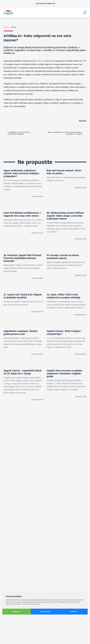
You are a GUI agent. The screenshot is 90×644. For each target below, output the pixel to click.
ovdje (38, 604)
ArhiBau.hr (40, 61)
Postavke (73, 612)
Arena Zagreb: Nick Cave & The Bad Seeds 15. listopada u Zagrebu (67, 133)
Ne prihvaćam (45, 612)
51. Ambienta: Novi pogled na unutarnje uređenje (17, 133)
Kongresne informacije (45, 4)
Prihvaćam (17, 612)
